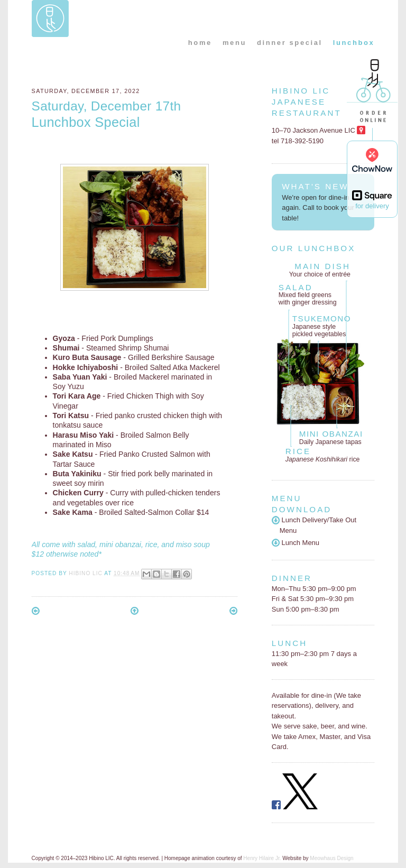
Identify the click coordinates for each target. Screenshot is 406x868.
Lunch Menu (296, 543)
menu (234, 43)
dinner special (290, 43)
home (200, 43)
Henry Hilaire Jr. (262, 858)
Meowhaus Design (331, 858)
